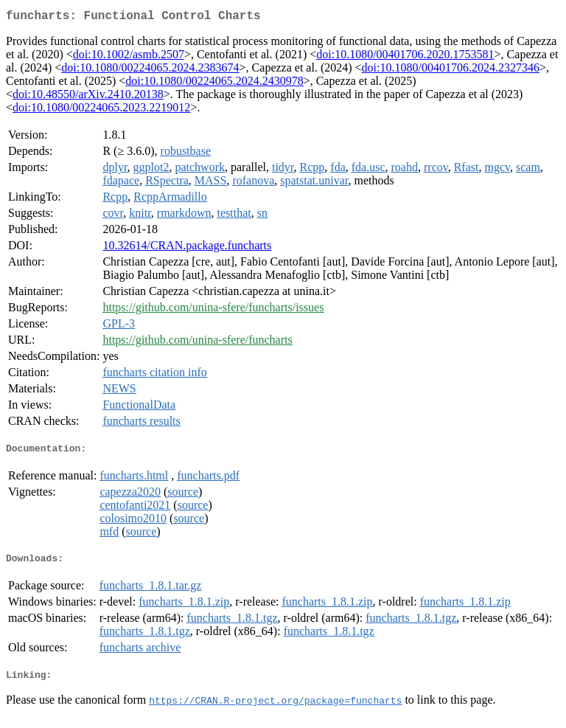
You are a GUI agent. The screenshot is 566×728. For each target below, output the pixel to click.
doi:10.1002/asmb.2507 (129, 57)
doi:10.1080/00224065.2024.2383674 (150, 70)
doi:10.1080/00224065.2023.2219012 (101, 110)
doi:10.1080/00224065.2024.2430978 (214, 84)
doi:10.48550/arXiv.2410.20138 (88, 97)
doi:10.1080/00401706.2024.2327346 (451, 70)
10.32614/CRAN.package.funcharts (187, 248)
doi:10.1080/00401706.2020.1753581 (405, 57)
